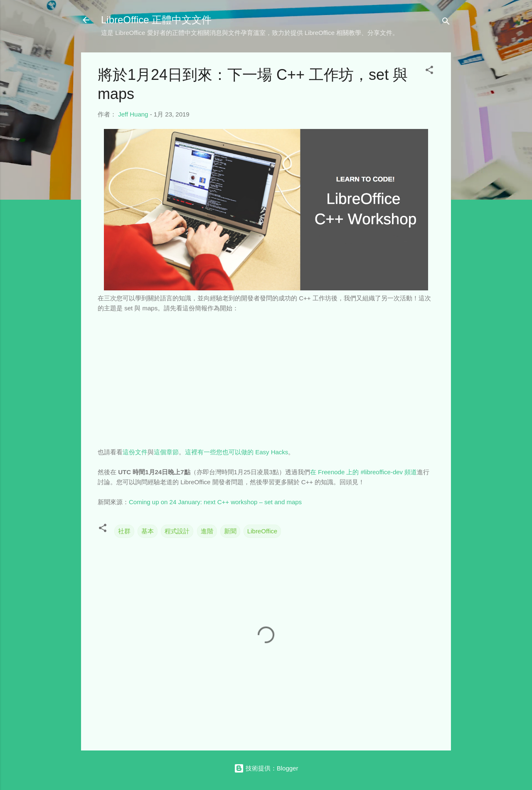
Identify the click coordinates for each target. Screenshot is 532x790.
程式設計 (177, 531)
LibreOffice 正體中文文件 (156, 20)
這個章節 (166, 452)
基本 (148, 531)
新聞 (230, 531)
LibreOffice (262, 531)
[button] (429, 71)
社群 (124, 531)
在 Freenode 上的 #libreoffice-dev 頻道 (363, 472)
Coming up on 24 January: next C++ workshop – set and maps (215, 502)
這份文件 (135, 452)
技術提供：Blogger (266, 768)
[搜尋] (446, 23)
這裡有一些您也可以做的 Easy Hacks (236, 452)
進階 (207, 531)
